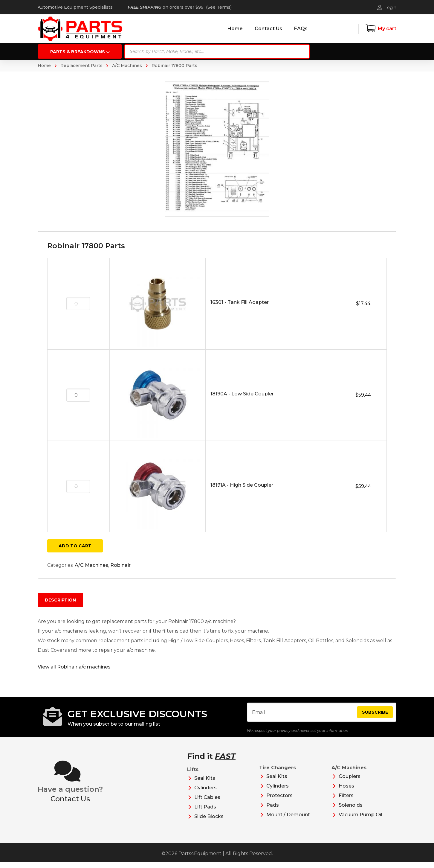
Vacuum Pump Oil (360, 821)
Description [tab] (60, 600)
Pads (273, 811)
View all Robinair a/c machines (74, 667)
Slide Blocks (209, 822)
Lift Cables (207, 803)
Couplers (350, 782)
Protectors (279, 801)
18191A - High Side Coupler (242, 485)
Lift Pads (205, 813)
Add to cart (75, 546)
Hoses (346, 792)
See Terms (219, 7)
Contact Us (70, 805)
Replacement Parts (81, 66)
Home (44, 66)
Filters (346, 801)
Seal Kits (205, 784)
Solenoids (351, 811)
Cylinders (205, 794)
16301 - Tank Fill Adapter (240, 302)
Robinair (120, 565)
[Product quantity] (78, 304)
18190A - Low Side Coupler (242, 394)
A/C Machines (127, 66)
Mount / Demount (288, 821)
